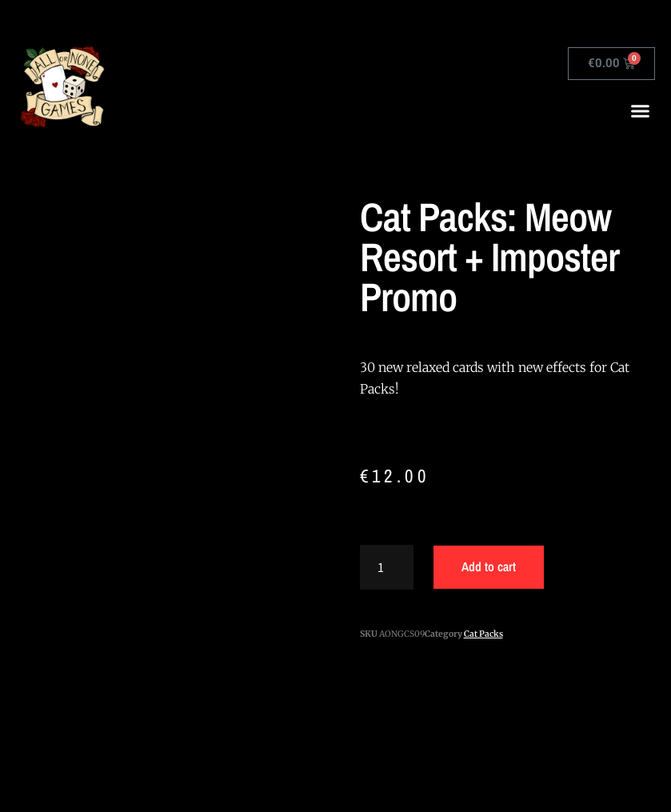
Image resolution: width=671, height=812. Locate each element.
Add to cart (489, 566)
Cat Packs (483, 634)
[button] (641, 111)
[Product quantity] (387, 567)
